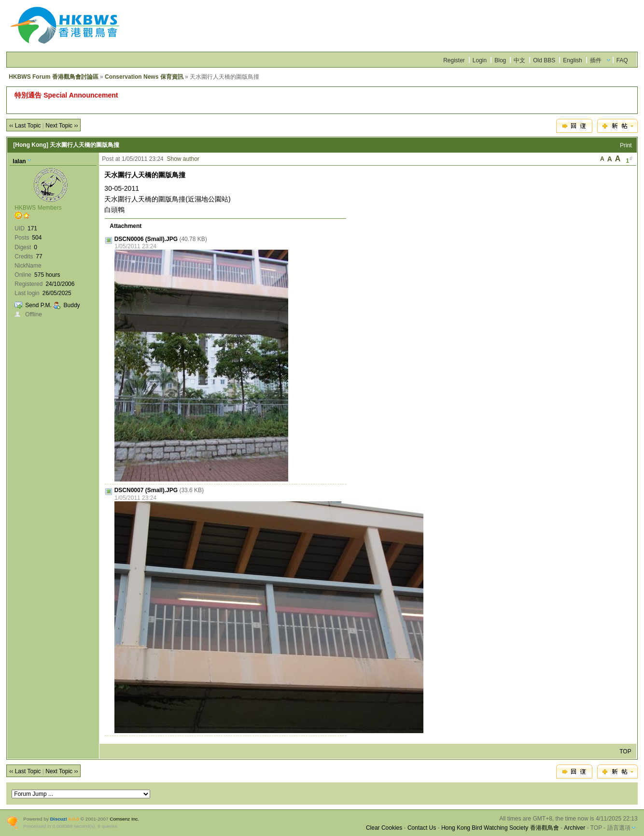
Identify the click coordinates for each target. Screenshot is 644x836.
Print (626, 145)
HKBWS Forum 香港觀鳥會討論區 (53, 77)
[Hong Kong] (31, 145)
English (572, 60)
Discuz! (59, 819)
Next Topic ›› (62, 126)
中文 (519, 60)
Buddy (72, 305)
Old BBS (544, 60)
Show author (183, 159)
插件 (596, 60)
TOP (625, 751)
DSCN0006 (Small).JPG (146, 239)
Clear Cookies (384, 828)
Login (480, 60)
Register (454, 60)
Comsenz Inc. (124, 819)
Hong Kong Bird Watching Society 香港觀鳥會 (500, 828)
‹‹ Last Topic (25, 126)
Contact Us (422, 828)
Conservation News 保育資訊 (144, 77)
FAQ (622, 60)
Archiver (574, 828)
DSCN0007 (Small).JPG (146, 490)
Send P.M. (38, 305)
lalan (19, 161)
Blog (500, 60)
